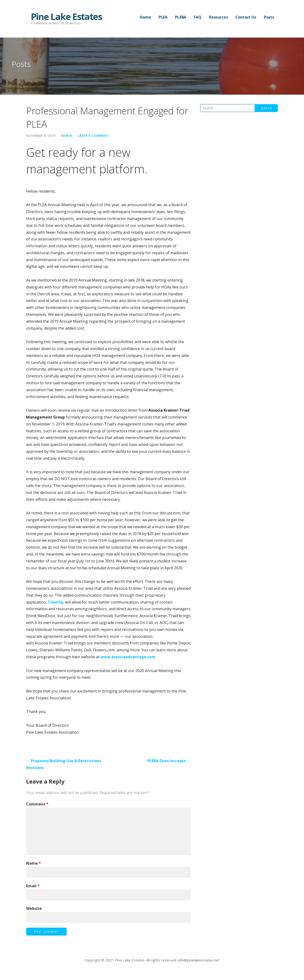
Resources (218, 17)
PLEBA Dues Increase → (169, 761)
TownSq (55, 602)
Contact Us (246, 17)
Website (34, 908)
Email (33, 886)
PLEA (163, 17)
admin (67, 136)
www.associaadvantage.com (128, 657)
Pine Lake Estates (66, 16)
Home (145, 17)
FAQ (198, 17)
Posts (269, 17)
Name (33, 863)
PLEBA (181, 17)
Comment (37, 804)
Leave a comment (93, 136)
